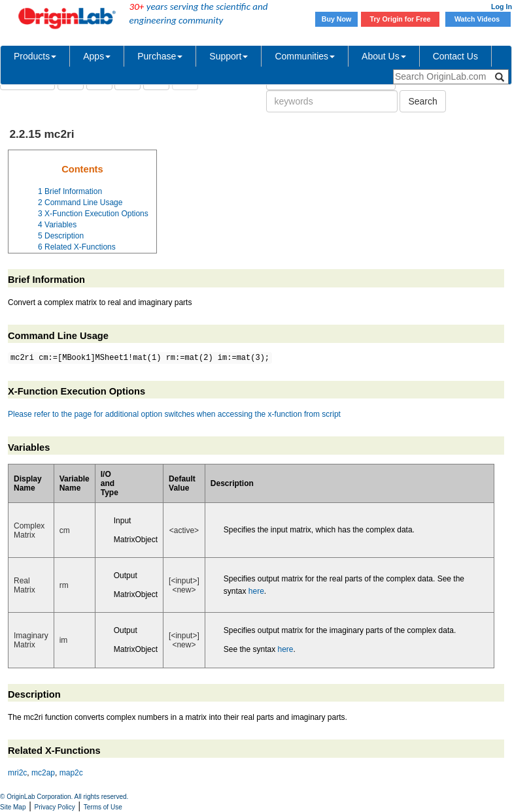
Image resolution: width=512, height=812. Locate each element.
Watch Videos (478, 19)
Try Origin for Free (401, 19)
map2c (71, 773)
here (256, 591)
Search (422, 101)
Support (229, 56)
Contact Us (455, 56)
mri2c (17, 773)
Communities (305, 56)
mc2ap (43, 773)
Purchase (160, 56)
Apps (97, 56)
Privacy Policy (55, 807)
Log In (502, 7)
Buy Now (337, 19)
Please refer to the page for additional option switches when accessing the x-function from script (174, 414)
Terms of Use (103, 807)
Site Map (13, 807)
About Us (384, 56)
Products (35, 56)
